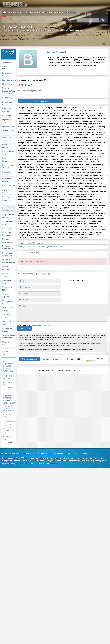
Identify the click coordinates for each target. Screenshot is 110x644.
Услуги (5, 51)
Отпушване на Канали (8, 216)
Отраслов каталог (14, 13)
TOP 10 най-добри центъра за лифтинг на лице (8, 429)
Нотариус (6, 197)
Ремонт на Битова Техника (8, 261)
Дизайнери (7, 116)
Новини (76, 13)
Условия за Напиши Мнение (75, 453)
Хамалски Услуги (6, 316)
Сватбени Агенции (6, 268)
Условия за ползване (54, 453)
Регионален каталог (30, 13)
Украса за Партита (6, 295)
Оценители (7, 228)
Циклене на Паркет (7, 330)
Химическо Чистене (7, 323)
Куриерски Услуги (7, 173)
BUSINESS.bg (20, 453)
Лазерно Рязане (9, 186)
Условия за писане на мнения (44, 325)
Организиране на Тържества (8, 209)
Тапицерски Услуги (7, 288)
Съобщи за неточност (52, 359)
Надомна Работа (6, 191)
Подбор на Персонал (7, 234)
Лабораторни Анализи (8, 180)
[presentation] (85, 287)
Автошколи (7, 62)
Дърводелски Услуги (8, 121)
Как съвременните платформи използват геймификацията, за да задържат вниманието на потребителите (9, 369)
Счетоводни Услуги (7, 282)
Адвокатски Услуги (7, 67)
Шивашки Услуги (6, 343)
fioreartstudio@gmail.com (31, 90)
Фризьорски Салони (7, 309)
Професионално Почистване (9, 254)
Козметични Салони (7, 146)
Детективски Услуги (7, 103)
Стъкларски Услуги (7, 275)
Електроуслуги (8, 127)
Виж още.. (10, 388)
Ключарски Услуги (7, 139)
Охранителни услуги (8, 223)
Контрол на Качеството (7, 159)
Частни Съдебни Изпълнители (9, 336)
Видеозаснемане (9, 80)
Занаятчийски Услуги (8, 132)
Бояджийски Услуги (7, 74)
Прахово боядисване (7, 241)
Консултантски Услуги (8, 153)
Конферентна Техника (8, 166)
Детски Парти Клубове (8, 110)
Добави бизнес (59, 13)
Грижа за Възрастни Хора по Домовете (9, 91)
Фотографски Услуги (8, 302)
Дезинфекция (8, 98)
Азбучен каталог (46, 13)
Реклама (69, 13)
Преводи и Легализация (7, 247)
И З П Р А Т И (25, 328)
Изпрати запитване (40, 101)
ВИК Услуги (7, 84)
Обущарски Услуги (7, 202)
